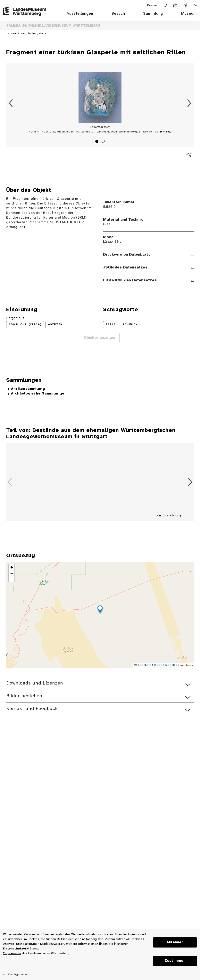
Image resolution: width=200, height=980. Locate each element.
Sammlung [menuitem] (153, 14)
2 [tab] (104, 142)
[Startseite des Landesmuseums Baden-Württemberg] (25, 16)
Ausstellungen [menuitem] (80, 14)
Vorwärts (189, 103)
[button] (100, 610)
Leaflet (142, 665)
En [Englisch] (195, 5)
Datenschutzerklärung (21, 949)
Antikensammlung (28, 389)
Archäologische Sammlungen (39, 394)
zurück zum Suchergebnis (29, 34)
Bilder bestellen (24, 696)
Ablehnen (175, 942)
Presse (152, 5)
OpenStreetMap (167, 665)
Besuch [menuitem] (118, 14)
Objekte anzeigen (100, 338)
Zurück (11, 103)
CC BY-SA (162, 132)
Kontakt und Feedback (32, 709)
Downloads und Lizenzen (35, 683)
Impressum (12, 953)
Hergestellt (15, 318)
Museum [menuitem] (189, 14)
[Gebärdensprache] (185, 5)
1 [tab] (97, 142)
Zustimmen (175, 961)
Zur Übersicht (167, 516)
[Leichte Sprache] (175, 5)
